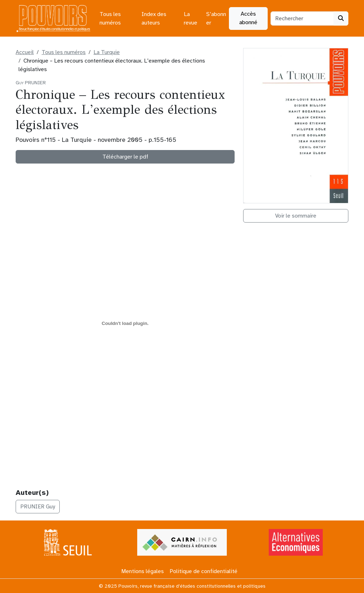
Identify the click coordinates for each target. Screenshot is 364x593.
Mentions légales (143, 571)
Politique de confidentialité (204, 571)
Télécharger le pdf (125, 157)
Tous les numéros (110, 18)
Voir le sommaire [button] (296, 216)
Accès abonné (248, 18)
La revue (191, 18)
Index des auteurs (154, 18)
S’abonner (216, 18)
